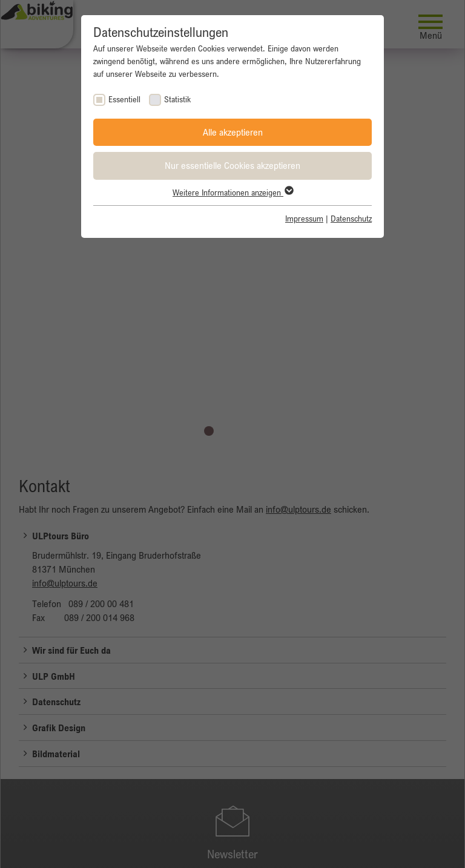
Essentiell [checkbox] (124, 99)
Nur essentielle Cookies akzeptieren (232, 165)
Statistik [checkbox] (177, 99)
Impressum (304, 219)
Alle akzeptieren (233, 132)
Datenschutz (351, 219)
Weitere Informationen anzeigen (232, 192)
